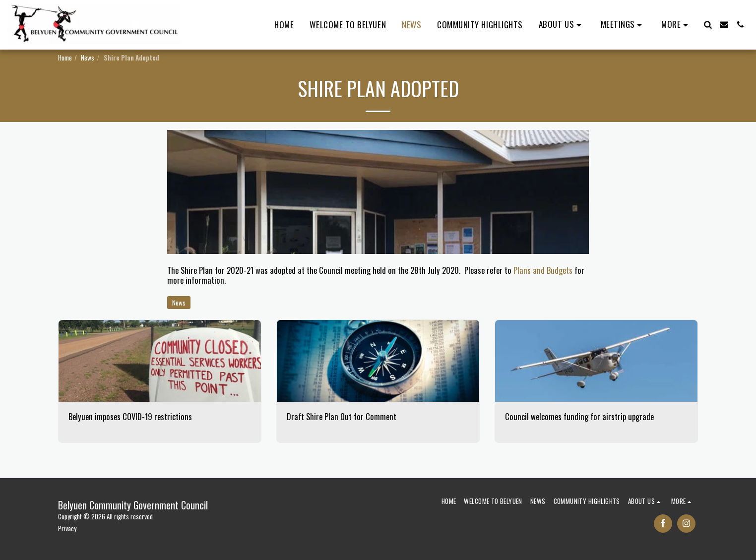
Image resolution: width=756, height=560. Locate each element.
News (88, 58)
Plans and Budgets (543, 270)
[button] (562, 25)
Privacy (67, 528)
